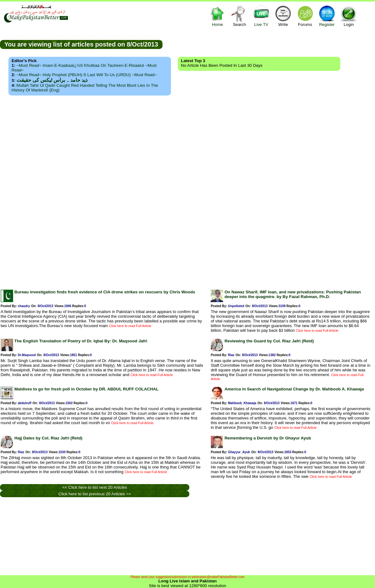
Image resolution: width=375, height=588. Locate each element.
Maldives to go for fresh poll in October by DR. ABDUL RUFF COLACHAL (86, 389)
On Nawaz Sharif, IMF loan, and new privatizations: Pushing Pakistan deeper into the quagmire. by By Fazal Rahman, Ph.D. (292, 294)
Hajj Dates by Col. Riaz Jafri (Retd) (48, 438)
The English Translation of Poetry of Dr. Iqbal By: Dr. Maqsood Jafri (81, 341)
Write (283, 16)
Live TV (261, 16)
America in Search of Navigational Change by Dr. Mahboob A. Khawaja (294, 389)
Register (327, 16)
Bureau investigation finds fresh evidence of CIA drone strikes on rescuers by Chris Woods (105, 292)
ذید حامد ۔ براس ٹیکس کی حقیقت (52, 80)
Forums (305, 16)
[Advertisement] (188, 191)
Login (349, 16)
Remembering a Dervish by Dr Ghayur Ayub (268, 438)
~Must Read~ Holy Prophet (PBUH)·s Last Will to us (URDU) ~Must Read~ (87, 75)
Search (239, 16)
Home (217, 16)
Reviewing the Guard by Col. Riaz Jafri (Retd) (269, 341)
